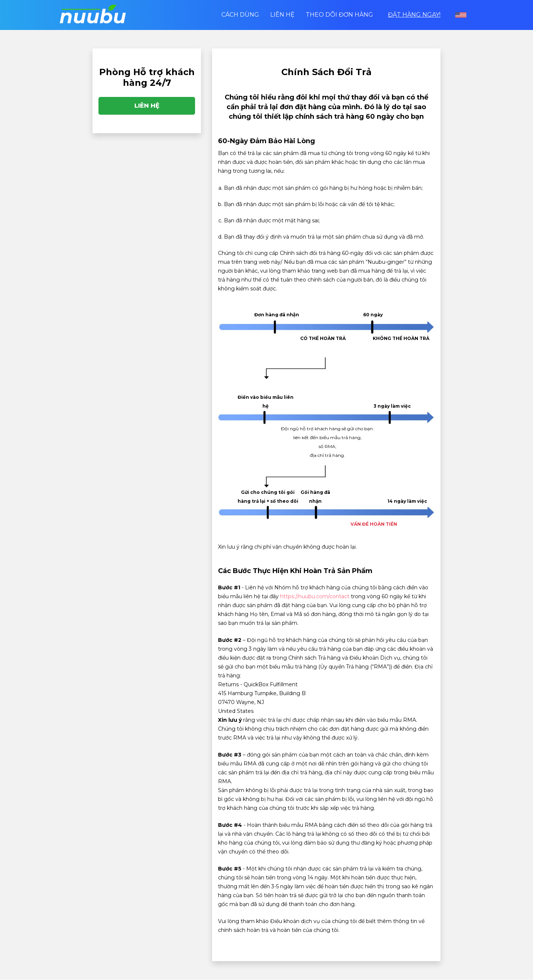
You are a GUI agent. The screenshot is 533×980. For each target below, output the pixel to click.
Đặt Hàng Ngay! (414, 15)
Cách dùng (240, 15)
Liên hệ (282, 15)
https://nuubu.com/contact (315, 596)
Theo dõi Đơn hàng (339, 15)
